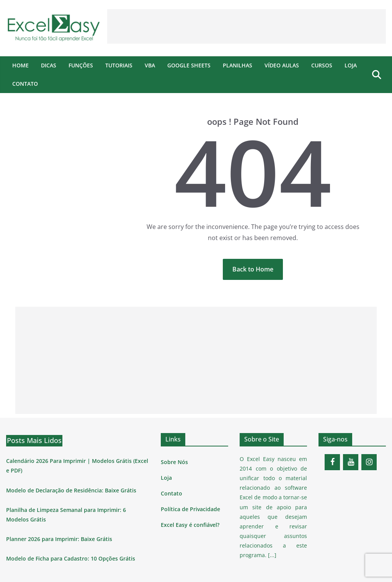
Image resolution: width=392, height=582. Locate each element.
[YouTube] (351, 462)
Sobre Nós (174, 462)
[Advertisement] (247, 26)
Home (20, 65)
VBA (150, 65)
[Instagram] (369, 462)
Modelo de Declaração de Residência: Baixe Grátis (71, 490)
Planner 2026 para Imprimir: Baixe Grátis (59, 539)
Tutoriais (119, 65)
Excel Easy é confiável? (190, 525)
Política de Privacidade (190, 509)
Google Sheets (189, 65)
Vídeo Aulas (282, 65)
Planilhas (238, 65)
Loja (351, 65)
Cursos (322, 65)
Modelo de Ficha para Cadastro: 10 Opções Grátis (71, 558)
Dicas (49, 65)
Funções (81, 65)
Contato (25, 84)
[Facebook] (332, 462)
